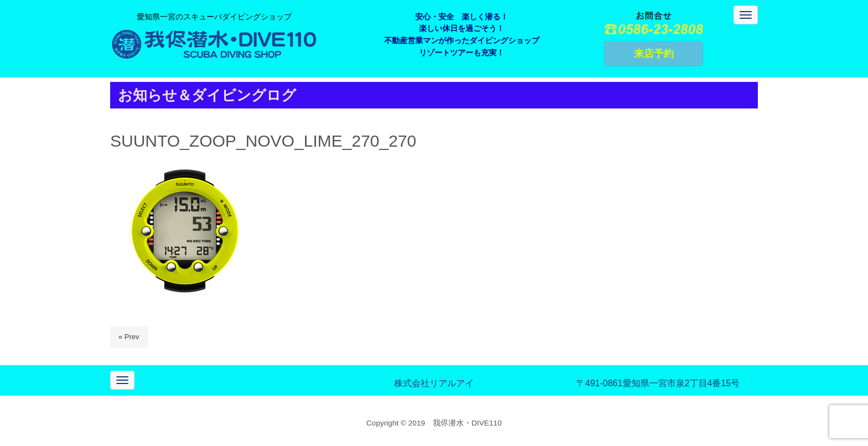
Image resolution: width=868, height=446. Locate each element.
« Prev (129, 337)
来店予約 (654, 54)
